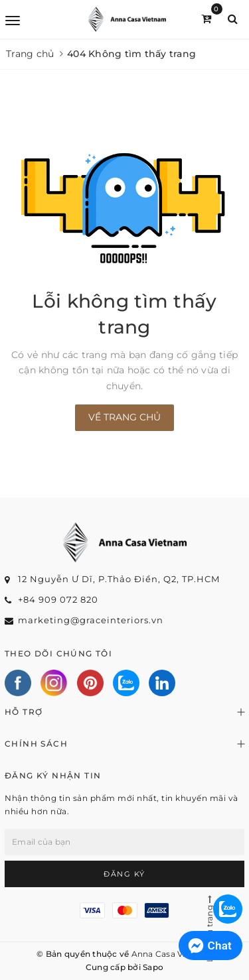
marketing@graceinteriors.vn (91, 620)
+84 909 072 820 (58, 599)
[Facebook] (18, 683)
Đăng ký (124, 874)
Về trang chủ (124, 417)
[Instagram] (54, 683)
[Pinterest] (90, 683)
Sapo (153, 967)
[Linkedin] (162, 683)
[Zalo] (126, 683)
